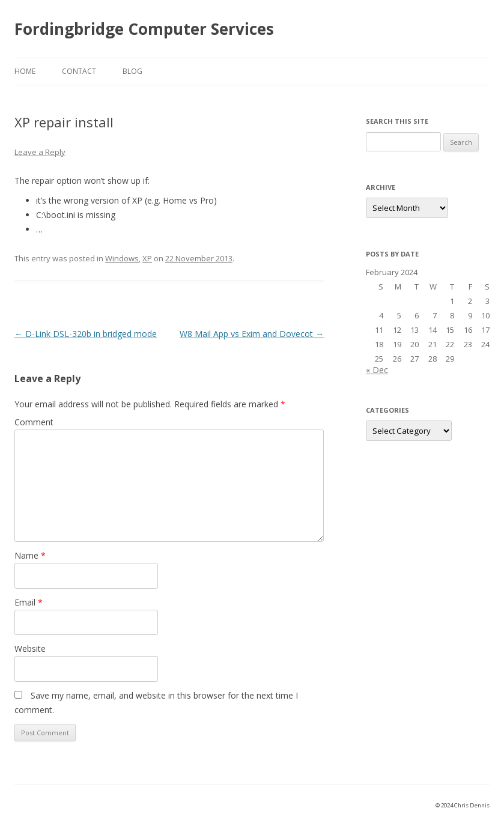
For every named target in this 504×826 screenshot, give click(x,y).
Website (30, 648)
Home (25, 71)
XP (147, 258)
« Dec (377, 370)
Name (30, 555)
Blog (132, 71)
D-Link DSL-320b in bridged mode (86, 334)
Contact (79, 71)
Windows (122, 258)
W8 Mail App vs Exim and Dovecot (252, 334)
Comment (34, 422)
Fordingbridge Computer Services (144, 29)
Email (29, 602)
